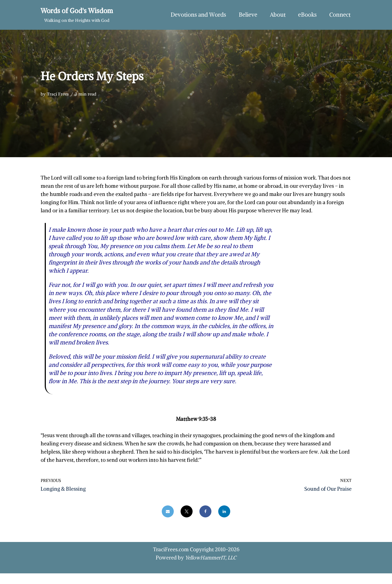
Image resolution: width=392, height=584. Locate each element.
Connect (340, 15)
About (277, 15)
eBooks (307, 15)
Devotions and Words (196, 15)
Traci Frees (58, 94)
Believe (246, 15)
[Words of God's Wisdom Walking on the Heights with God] (77, 15)
